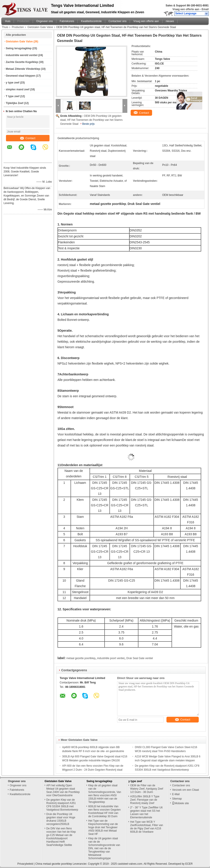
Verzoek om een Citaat (185, 790)
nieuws (170, 21)
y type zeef (12, 83)
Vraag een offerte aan (186, 9)
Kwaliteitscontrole (91, 21)
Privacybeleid (25, 864)
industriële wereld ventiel (22, 55)
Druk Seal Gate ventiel (139, 658)
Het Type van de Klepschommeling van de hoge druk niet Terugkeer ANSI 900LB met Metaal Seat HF (103, 827)
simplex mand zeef (18, 89)
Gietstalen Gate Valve (40, 27)
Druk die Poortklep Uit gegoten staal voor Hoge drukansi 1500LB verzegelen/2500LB (61, 819)
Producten (23, 21)
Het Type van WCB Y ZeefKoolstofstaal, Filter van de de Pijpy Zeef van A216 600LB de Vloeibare (147, 827)
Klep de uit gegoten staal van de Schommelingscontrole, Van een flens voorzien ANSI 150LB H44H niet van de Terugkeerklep (105, 794)
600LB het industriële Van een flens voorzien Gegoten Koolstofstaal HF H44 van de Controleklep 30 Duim (104, 811)
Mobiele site (180, 803)
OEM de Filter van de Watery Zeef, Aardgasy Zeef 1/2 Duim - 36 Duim (147, 789)
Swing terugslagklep (19, 48)
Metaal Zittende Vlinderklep (23, 69)
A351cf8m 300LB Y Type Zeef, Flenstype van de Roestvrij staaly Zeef (145, 800)
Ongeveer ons (45, 21)
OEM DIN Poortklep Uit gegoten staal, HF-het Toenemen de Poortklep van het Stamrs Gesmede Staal (91, 120)
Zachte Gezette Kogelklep (22, 62)
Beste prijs (88, 124)
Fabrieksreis (67, 21)
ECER (189, 864)
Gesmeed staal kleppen (20, 76)
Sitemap (177, 799)
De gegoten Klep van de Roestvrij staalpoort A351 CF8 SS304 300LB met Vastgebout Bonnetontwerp (62, 805)
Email (205, 9)
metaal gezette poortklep (81, 658)
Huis (8, 21)
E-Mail (176, 794)
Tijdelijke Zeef (14, 103)
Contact (28, 138)
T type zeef (13, 96)
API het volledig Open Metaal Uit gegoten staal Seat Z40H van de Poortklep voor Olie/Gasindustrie (63, 790)
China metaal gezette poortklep (54, 864)
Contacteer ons (117, 21)
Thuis (5, 27)
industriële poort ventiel (111, 658)
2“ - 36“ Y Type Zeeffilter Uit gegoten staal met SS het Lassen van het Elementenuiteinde (146, 812)
